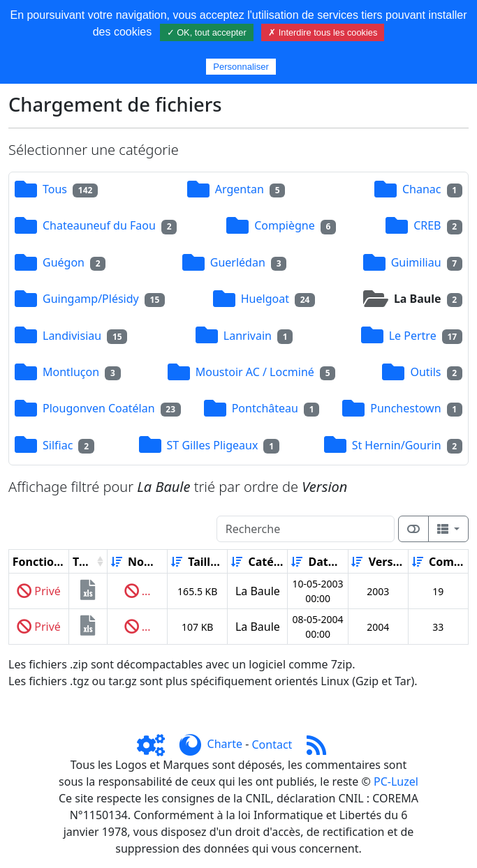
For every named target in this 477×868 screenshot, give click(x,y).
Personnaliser (241, 67)
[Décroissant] (166, 562)
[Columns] (448, 529)
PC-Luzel (396, 781)
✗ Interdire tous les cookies (323, 32)
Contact (272, 744)
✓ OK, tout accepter (207, 32)
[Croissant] (117, 562)
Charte (225, 744)
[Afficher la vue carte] (413, 529)
